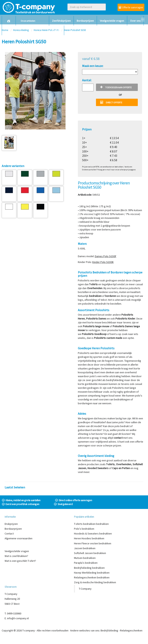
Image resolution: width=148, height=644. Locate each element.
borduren (111, 296)
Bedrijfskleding (109, 630)
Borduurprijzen (85, 21)
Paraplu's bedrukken (86, 563)
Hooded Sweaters (98, 468)
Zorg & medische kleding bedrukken (95, 582)
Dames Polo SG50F (106, 256)
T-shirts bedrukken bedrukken (91, 524)
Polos (89, 319)
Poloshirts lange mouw (96, 326)
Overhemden (95, 288)
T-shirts (93, 284)
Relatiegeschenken (131, 630)
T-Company (85, 589)
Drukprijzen (11, 524)
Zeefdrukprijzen (61, 21)
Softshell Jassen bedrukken (90, 553)
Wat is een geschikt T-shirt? (20, 561)
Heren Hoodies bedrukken (89, 538)
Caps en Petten (121, 468)
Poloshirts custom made (108, 338)
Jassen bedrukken (85, 548)
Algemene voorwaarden (18, 538)
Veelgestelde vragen (112, 21)
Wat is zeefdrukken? (16, 556)
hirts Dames (100, 319)
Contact (57, 30)
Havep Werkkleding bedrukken (92, 573)
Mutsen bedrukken (85, 558)
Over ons (135, 21)
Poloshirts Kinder (125, 319)
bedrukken (95, 296)
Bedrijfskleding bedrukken (89, 568)
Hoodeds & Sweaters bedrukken (93, 534)
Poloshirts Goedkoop (94, 334)
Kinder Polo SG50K (103, 262)
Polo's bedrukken (84, 529)
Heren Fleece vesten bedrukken (93, 543)
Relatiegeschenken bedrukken (92, 577)
